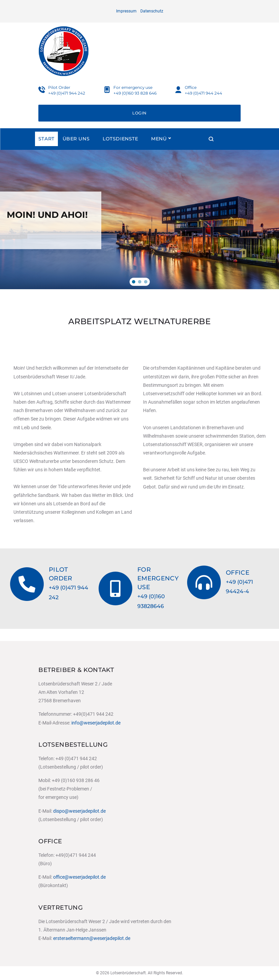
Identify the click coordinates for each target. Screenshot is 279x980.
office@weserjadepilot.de (79, 877)
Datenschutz (152, 11)
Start (46, 151)
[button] (134, 294)
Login (139, 125)
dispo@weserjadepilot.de (79, 811)
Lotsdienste (120, 151)
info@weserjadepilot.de (96, 723)
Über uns (76, 151)
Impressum (126, 11)
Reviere (162, 151)
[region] (139, 232)
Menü (194, 151)
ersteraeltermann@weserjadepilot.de (92, 938)
